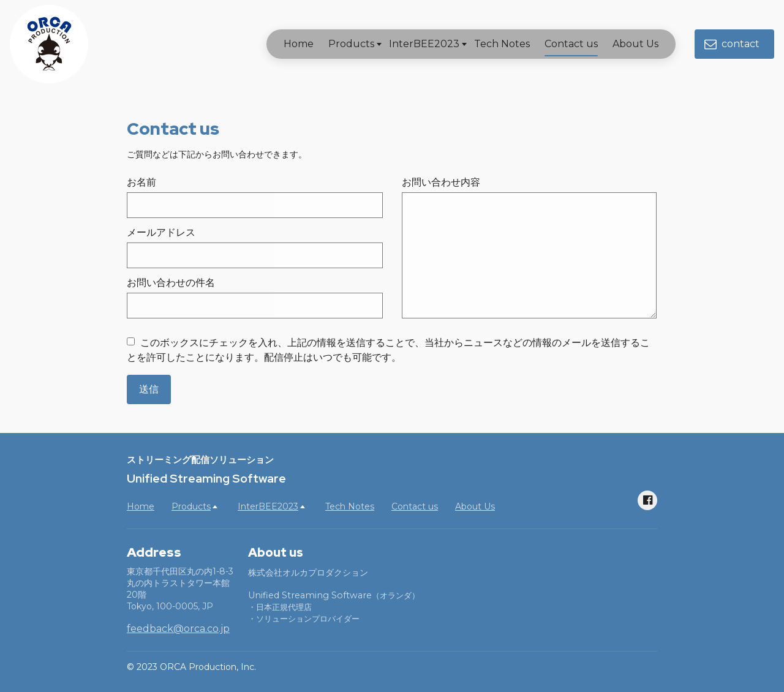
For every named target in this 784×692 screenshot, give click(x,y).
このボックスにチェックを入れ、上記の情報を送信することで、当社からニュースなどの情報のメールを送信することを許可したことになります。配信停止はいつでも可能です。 (388, 350)
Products (341, 44)
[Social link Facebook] (647, 500)
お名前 (141, 182)
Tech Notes (492, 44)
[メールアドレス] (255, 255)
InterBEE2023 (414, 44)
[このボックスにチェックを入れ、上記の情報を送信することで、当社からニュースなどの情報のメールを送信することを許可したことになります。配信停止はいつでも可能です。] (131, 341)
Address (154, 552)
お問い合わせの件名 (171, 283)
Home (289, 44)
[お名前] (255, 205)
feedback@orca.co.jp (178, 629)
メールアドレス (161, 232)
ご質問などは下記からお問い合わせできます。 (217, 154)
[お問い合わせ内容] (529, 255)
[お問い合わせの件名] (255, 306)
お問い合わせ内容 (441, 182)
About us (276, 552)
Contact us (561, 44)
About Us (626, 44)
